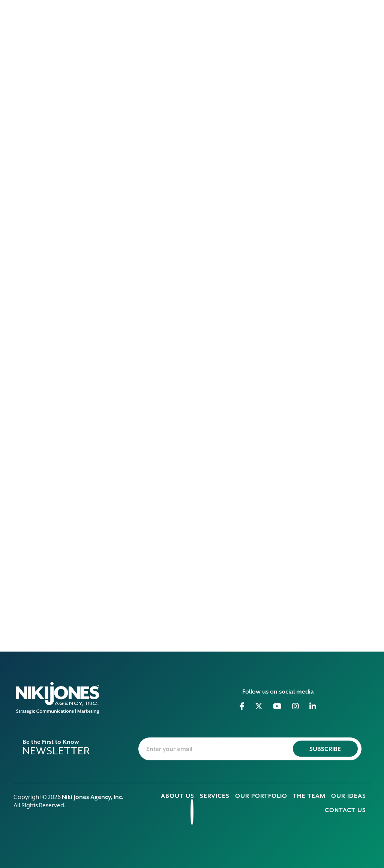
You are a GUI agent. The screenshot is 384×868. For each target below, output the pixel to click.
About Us (178, 796)
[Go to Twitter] (259, 706)
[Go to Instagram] (296, 706)
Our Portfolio (261, 796)
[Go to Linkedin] (313, 706)
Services (215, 796)
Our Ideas (349, 796)
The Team (309, 796)
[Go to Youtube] (277, 706)
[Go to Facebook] (242, 706)
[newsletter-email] (250, 749)
